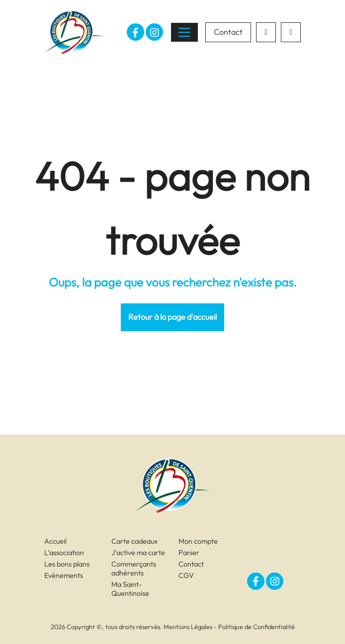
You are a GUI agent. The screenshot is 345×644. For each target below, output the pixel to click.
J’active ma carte (138, 553)
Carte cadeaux (134, 541)
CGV (186, 575)
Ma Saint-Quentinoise (130, 589)
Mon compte (198, 541)
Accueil (55, 541)
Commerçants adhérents (134, 569)
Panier (189, 553)
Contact (228, 32)
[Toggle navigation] (184, 32)
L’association (64, 553)
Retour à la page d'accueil (172, 317)
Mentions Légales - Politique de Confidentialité (229, 627)
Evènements (64, 575)
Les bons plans (67, 564)
